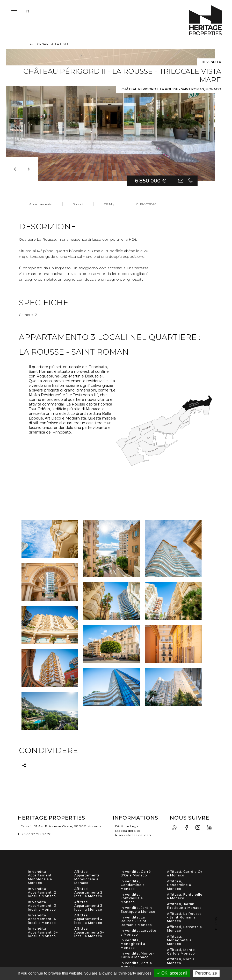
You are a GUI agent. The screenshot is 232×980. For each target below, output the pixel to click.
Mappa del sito (128, 831)
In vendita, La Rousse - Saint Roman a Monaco (136, 921)
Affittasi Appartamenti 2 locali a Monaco (88, 893)
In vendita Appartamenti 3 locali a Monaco (42, 906)
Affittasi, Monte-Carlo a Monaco (182, 952)
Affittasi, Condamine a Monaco (179, 885)
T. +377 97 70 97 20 (35, 834)
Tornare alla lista (49, 44)
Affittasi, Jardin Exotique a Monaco (184, 906)
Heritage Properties (205, 20)
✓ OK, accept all (172, 973)
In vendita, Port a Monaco (136, 965)
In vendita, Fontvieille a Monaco (132, 898)
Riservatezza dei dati (133, 835)
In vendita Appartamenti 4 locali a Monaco (42, 919)
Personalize (206, 973)
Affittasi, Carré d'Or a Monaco (185, 874)
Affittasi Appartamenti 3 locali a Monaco (88, 906)
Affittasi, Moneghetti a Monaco (179, 940)
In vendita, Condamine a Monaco (133, 885)
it (28, 11)
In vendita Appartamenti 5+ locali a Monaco (43, 932)
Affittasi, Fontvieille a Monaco (185, 896)
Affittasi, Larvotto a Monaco (184, 929)
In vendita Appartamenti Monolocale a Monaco (40, 877)
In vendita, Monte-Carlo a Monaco (137, 955)
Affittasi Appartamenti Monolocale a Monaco (87, 877)
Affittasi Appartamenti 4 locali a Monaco (88, 919)
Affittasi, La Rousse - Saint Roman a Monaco (184, 918)
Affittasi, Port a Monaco (181, 961)
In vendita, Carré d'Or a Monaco (136, 874)
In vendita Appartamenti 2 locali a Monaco (42, 893)
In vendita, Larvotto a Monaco (139, 932)
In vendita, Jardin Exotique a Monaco (138, 910)
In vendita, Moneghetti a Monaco (133, 944)
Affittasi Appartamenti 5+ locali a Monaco (89, 932)
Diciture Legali (128, 826)
